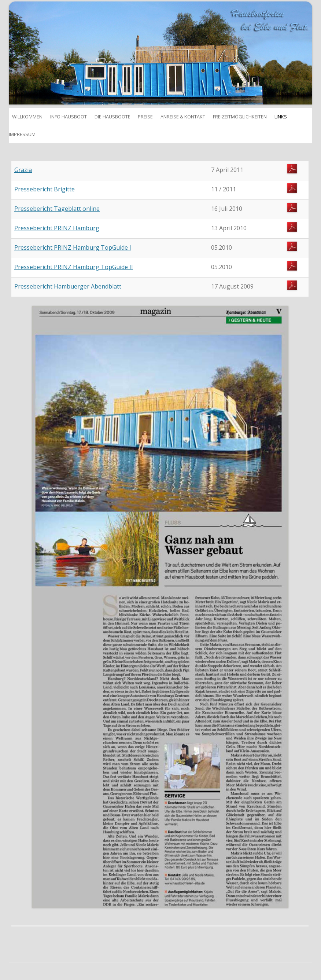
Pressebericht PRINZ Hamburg (57, 228)
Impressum (22, 134)
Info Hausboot (69, 117)
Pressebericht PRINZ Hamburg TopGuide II (74, 267)
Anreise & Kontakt (183, 117)
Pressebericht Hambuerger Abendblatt (68, 286)
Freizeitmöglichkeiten (240, 117)
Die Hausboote (112, 117)
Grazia (23, 170)
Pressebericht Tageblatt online (57, 209)
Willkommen (26, 117)
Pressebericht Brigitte (45, 189)
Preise (145, 117)
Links (281, 117)
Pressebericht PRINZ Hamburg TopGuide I (73, 247)
